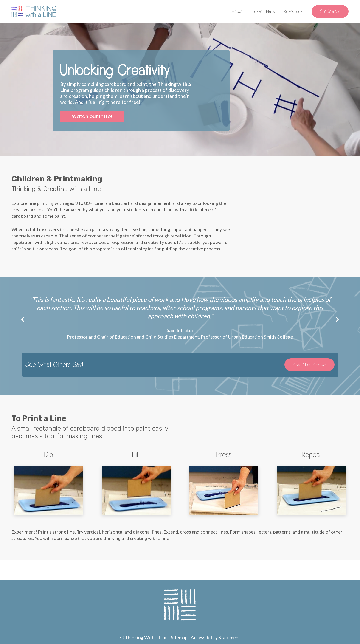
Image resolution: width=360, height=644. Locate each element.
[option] (180, 318)
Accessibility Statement (215, 637)
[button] (23, 319)
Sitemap (179, 637)
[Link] (34, 11)
